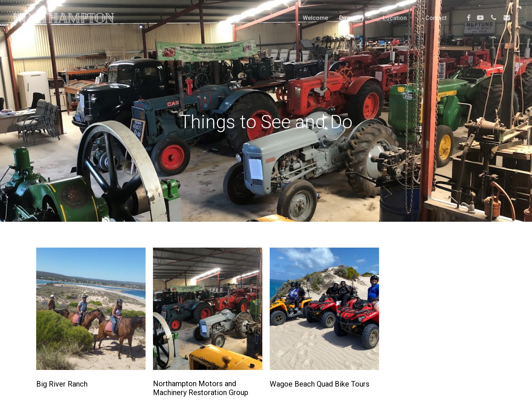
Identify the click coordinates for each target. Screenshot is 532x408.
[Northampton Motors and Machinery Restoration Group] (208, 309)
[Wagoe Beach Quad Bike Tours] (324, 309)
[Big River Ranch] (91, 309)
